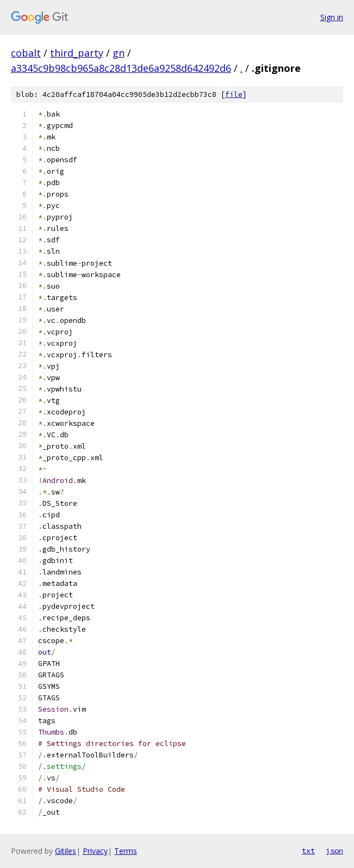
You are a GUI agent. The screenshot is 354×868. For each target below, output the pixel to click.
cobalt (26, 53)
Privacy (95, 851)
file (234, 94)
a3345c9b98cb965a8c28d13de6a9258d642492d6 (121, 68)
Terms (126, 851)
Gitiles (66, 851)
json (334, 851)
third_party (77, 53)
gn (119, 53)
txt (308, 851)
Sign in (332, 17)
